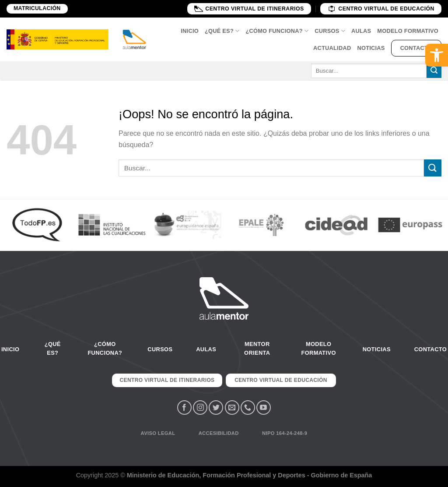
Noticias (371, 48)
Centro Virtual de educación (381, 9)
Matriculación (37, 8)
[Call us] (248, 408)
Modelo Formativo (408, 31)
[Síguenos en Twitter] (216, 408)
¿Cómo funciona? (277, 31)
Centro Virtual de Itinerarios (249, 9)
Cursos (330, 31)
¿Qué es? (222, 31)
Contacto (416, 48)
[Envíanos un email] (232, 408)
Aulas (361, 31)
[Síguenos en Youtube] (264, 408)
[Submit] (434, 71)
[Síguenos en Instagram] (200, 408)
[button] (437, 55)
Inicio (190, 31)
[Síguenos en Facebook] (184, 408)
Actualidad (332, 48)
